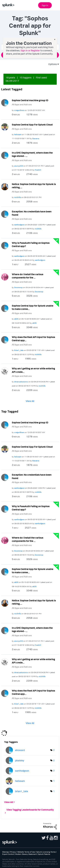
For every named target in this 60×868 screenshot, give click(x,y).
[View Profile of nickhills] (18, 197)
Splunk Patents (44, 854)
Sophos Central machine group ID (30, 100)
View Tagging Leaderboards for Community (30, 810)
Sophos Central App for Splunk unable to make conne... (33, 307)
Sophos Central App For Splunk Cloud (32, 125)
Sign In (45, 5)
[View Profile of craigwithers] (19, 110)
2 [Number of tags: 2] (54, 750)
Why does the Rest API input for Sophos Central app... (33, 339)
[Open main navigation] (56, 5)
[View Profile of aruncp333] (19, 166)
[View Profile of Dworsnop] (18, 287)
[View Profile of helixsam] (18, 134)
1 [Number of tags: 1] (54, 781)
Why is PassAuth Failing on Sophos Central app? (31, 245)
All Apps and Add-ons (22, 104)
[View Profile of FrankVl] (38, 170)
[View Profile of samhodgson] (19, 225)
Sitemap (6, 852)
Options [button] (52, 64)
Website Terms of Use (26, 852)
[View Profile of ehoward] (20, 750)
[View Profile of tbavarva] (36, 138)
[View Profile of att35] (16, 319)
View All (30, 401)
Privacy (13, 852)
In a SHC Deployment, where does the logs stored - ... (32, 154)
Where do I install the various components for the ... (28, 276)
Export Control (8, 854)
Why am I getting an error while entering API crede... (33, 370)
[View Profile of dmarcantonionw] (21, 382)
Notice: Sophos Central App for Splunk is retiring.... (34, 186)
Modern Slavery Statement (26, 854)
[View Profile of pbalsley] (20, 760)
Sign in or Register (30, 50)
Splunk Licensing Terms (46, 852)
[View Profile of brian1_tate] (19, 350)
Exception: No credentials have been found (32, 213)
